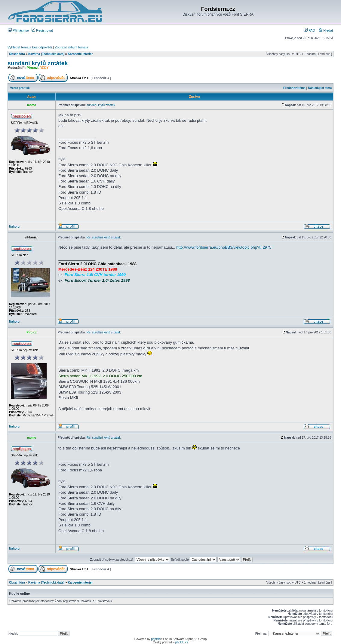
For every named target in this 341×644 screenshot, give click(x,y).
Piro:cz (32, 68)
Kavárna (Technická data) (46, 54)
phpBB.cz (182, 642)
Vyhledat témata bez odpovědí (30, 47)
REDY (44, 68)
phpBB (155, 639)
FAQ (310, 30)
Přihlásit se (18, 30)
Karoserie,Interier (80, 54)
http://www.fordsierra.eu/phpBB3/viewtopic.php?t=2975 (224, 247)
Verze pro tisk (20, 88)
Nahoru (14, 227)
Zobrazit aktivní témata (71, 47)
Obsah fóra (17, 54)
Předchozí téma (294, 88)
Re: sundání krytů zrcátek (104, 237)
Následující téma (320, 88)
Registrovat (42, 30)
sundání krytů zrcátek (38, 63)
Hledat (326, 30)
